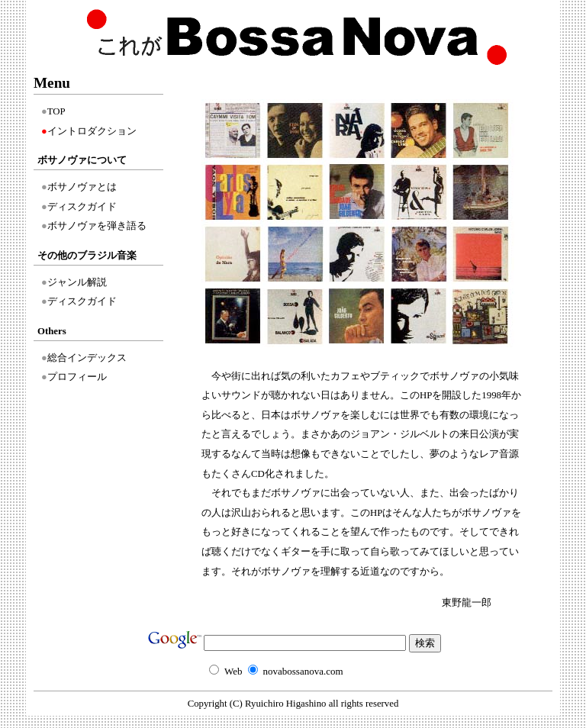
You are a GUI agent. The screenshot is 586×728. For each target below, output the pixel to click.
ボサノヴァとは (82, 187)
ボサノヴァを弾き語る (97, 226)
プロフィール (77, 377)
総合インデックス (87, 358)
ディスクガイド (82, 207)
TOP (56, 111)
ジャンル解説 (77, 282)
